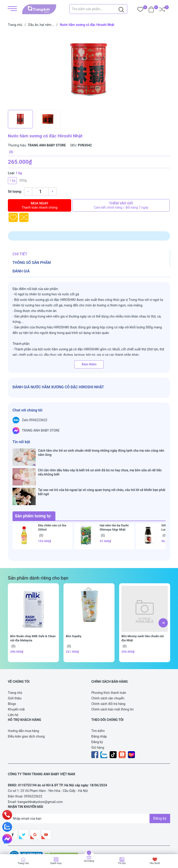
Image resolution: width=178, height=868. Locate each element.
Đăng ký (97, 715)
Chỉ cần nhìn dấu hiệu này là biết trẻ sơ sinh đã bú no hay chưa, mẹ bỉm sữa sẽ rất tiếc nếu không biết (100, 463)
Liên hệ (13, 688)
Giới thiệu (15, 671)
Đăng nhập (99, 710)
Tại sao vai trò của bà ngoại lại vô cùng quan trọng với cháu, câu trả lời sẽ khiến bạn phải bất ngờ (102, 474)
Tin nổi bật (21, 442)
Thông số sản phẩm (32, 263)
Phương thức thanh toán (109, 666)
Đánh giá (21, 271)
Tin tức (122, 863)
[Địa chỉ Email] (89, 792)
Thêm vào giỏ (121, 205)
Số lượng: (15, 192)
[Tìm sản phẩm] (98, 9)
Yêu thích (155, 863)
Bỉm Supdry (74, 609)
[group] (89, 69)
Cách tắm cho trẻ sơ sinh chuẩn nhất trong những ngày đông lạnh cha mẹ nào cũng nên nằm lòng (101, 453)
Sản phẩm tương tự (33, 489)
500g (23, 180)
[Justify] (121, 9)
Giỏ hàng (98, 721)
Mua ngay (40, 205)
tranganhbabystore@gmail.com (40, 775)
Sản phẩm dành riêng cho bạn (38, 551)
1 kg (12, 180)
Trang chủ (15, 666)
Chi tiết (20, 254)
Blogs (12, 677)
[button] (163, 596)
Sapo (16, 843)
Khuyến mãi (16, 683)
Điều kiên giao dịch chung (26, 710)
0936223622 (33, 769)
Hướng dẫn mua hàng (23, 704)
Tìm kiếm (98, 704)
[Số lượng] (40, 192)
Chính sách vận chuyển (108, 671)
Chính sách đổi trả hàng (108, 677)
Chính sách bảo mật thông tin (113, 683)
